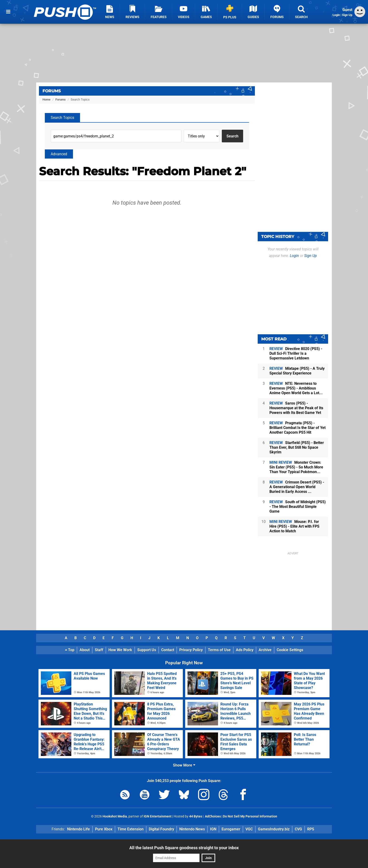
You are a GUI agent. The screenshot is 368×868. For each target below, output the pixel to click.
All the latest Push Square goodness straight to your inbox (184, 848)
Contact (168, 650)
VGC (249, 829)
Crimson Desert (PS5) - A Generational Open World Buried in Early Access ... (297, 487)
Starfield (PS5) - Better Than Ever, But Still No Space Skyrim (297, 447)
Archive (265, 650)
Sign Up (347, 15)
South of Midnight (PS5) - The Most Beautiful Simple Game (298, 507)
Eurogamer (231, 829)
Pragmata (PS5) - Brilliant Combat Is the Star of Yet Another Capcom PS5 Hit (297, 428)
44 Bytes (196, 816)
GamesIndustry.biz (274, 829)
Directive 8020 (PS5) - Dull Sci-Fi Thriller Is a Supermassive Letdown (296, 353)
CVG (298, 829)
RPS (311, 829)
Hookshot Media (115, 816)
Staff (99, 650)
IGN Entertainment (158, 816)
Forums (52, 91)
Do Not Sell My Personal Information (250, 816)
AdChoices (213, 816)
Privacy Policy (191, 650)
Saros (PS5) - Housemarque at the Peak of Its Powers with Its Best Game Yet (296, 408)
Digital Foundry (161, 829)
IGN (213, 829)
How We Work (120, 650)
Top (70, 650)
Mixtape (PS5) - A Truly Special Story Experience (297, 371)
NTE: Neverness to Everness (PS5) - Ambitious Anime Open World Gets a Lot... (296, 388)
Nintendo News (192, 829)
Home (46, 99)
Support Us (147, 650)
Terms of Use (219, 650)
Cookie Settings (290, 650)
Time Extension (131, 829)
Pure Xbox (104, 829)
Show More (184, 765)
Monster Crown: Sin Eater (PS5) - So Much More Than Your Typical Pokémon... (296, 467)
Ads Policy (245, 650)
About (85, 650)
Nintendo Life (79, 829)
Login (336, 15)
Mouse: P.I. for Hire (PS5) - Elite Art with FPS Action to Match (294, 526)
